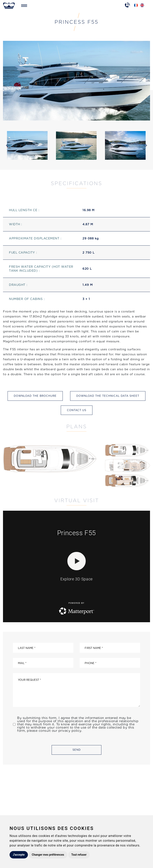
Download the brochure (35, 396)
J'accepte (19, 855)
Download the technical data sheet (108, 396)
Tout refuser (79, 855)
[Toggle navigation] (24, 6)
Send (77, 750)
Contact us (77, 410)
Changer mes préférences (48, 855)
